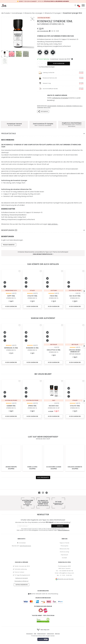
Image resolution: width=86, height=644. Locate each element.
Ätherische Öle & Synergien (34, 13)
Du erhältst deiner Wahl (43, 482)
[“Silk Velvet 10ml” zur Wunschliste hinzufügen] (83, 270)
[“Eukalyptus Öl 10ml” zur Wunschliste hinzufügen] (62, 324)
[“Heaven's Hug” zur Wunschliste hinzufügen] (62, 378)
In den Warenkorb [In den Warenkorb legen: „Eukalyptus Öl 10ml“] (54, 359)
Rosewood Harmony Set (50, 78)
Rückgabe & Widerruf (22, 560)
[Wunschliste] (75, 6)
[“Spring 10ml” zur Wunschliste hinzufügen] (41, 378)
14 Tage (58, 482)
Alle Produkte (6, 13)
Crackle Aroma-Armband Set (75, 332)
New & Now (47, 106)
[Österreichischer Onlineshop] (41, 589)
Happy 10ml (11, 277)
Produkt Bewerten (9, 243)
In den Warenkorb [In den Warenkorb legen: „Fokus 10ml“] (54, 305)
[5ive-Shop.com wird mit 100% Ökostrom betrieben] (43, 599)
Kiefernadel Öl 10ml (11, 329)
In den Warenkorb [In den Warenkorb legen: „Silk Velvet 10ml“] (75, 305)
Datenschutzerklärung (64, 509)
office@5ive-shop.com (67, 552)
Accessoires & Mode (54, 447)
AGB (35, 613)
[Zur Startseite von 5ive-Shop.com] (43, 609)
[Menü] (83, 5)
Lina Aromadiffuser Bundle (50, 89)
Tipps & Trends (64, 522)
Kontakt (64, 537)
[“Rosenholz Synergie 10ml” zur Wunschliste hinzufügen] (46, 67)
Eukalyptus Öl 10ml (54, 331)
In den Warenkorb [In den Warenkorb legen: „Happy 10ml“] (11, 305)
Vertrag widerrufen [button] (22, 564)
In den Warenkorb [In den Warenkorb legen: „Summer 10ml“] (11, 413)
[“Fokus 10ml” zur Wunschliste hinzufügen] (62, 270)
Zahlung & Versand (22, 557)
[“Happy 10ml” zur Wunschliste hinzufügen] (19, 270)
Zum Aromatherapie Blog (43, 252)
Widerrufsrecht (41, 613)
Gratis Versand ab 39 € (21, 545)
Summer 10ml (11, 385)
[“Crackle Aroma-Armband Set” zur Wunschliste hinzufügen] (83, 324)
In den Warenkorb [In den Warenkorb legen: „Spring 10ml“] (32, 413)
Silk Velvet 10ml (75, 277)
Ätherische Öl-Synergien (53, 13)
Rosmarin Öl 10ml (32, 329)
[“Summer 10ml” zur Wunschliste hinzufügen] (19, 378)
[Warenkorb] (79, 5)
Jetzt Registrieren (25, 525)
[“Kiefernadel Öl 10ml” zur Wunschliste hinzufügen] (19, 324)
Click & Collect (19, 551)
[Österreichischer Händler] (45, 589)
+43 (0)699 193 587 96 (66, 550)
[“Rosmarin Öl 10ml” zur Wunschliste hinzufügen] (41, 324)
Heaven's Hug (47, 83)
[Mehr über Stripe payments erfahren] (43, 618)
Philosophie (65, 525)
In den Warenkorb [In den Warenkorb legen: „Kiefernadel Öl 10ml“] (11, 359)
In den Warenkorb (59, 63)
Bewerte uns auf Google (65, 558)
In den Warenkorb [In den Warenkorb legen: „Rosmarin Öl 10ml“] (32, 359)
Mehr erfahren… (53, 222)
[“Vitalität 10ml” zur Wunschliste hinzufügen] (41, 270)
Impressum (65, 534)
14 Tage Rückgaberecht (21, 554)
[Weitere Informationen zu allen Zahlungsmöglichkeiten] (43, 581)
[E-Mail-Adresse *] (34, 505)
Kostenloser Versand (28, 482)
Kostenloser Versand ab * (62, 59)
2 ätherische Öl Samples (60, 97)
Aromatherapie (17, 13)
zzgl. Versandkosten (44, 31)
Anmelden (21, 522)
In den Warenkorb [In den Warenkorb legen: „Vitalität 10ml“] (32, 305)
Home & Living (32, 447)
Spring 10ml (32, 385)
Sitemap (57, 613)
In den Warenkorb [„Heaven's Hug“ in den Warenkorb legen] (54, 413)
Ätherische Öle (64, 528)
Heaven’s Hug (54, 404)
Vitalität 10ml (32, 277)
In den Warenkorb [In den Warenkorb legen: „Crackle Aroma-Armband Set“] (75, 359)
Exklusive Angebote (75, 447)
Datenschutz (50, 613)
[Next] (83, 290)
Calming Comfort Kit (48, 73)
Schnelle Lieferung (20, 548)
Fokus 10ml (54, 277)
